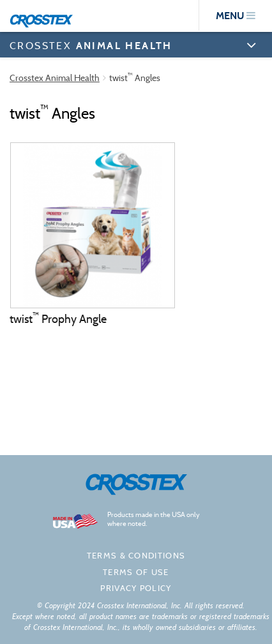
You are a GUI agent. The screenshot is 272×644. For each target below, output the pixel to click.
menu (236, 16)
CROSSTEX (91, 45)
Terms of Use (136, 572)
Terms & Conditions (136, 556)
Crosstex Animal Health (55, 78)
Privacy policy (136, 588)
